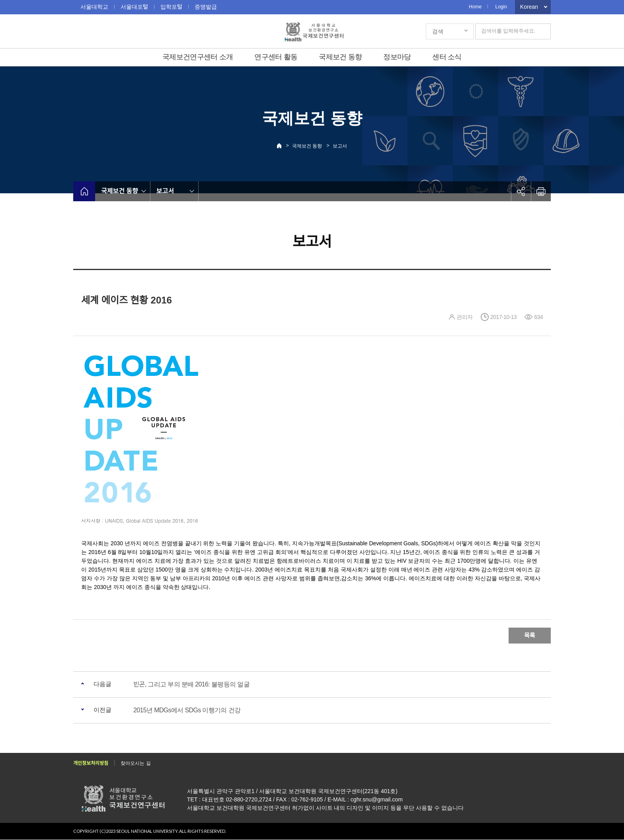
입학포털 (171, 7)
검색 (438, 31)
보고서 (340, 146)
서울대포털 (134, 7)
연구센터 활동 (276, 57)
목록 (530, 635)
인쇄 (541, 191)
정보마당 (397, 57)
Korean (529, 7)
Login (501, 7)
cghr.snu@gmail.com (377, 800)
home (84, 191)
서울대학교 (94, 7)
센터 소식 (447, 57)
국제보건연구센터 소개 (198, 57)
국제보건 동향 (340, 57)
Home (475, 7)
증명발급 (206, 7)
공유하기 (521, 191)
